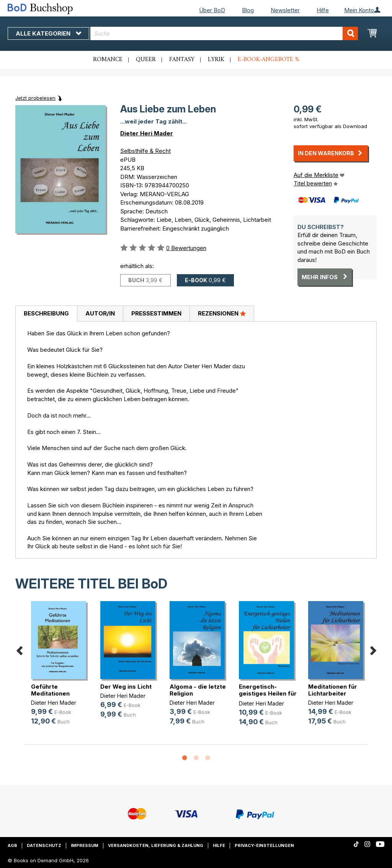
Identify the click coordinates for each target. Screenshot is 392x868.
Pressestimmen (156, 313)
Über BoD (212, 10)
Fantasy (182, 60)
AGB (12, 845)
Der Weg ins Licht (126, 687)
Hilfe (323, 10)
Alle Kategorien (48, 33)
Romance (108, 60)
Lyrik (216, 60)
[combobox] (224, 33)
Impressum (85, 845)
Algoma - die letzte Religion (198, 690)
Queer (146, 60)
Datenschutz (44, 845)
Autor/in (100, 313)
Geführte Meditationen (50, 690)
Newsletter (285, 10)
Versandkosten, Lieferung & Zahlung (156, 845)
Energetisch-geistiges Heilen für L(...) (268, 693)
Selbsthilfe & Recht (145, 151)
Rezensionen (222, 313)
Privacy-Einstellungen (264, 845)
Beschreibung (46, 313)
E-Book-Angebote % (269, 60)
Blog (248, 10)
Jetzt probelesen (35, 98)
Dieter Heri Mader (147, 133)
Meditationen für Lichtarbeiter (333, 690)
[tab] (46, 314)
